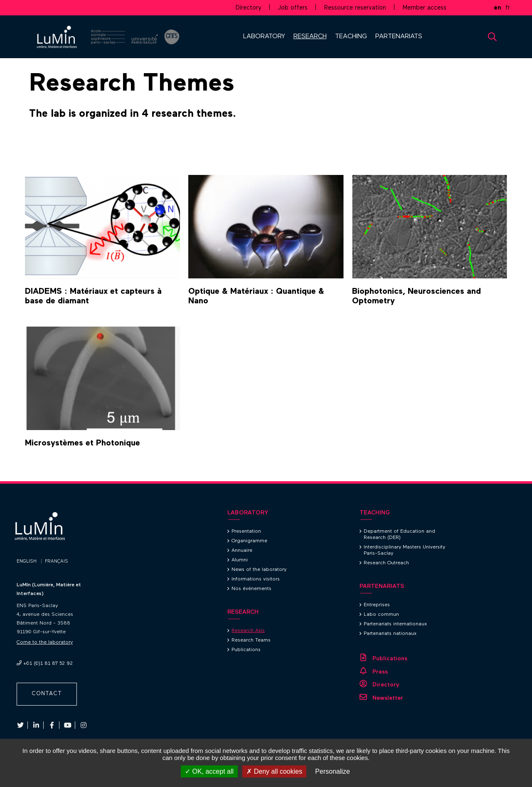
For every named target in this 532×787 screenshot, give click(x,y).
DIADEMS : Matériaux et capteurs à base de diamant (93, 296)
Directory (249, 8)
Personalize (332, 771)
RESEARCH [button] (310, 37)
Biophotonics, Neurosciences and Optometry (416, 296)
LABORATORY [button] (264, 37)
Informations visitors (256, 579)
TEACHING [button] (351, 37)
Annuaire (242, 551)
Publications (246, 650)
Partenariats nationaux (390, 634)
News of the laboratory (259, 570)
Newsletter (388, 698)
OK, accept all (209, 771)
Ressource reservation (355, 8)
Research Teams (251, 640)
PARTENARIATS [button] (399, 37)
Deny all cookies (274, 771)
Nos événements (251, 589)
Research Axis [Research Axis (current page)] (248, 631)
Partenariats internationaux (395, 624)
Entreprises (377, 605)
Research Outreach (386, 563)
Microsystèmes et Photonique (83, 443)
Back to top (507, 481)
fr (508, 8)
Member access (425, 8)
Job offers (293, 8)
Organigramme (249, 541)
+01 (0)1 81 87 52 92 (48, 664)
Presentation (246, 531)
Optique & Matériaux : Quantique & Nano (256, 296)
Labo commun (381, 615)
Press (380, 672)
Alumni (240, 560)
